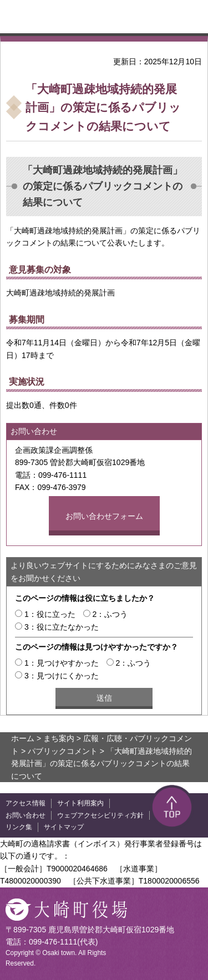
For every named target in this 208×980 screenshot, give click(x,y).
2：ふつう (110, 614)
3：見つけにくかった (62, 676)
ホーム (23, 738)
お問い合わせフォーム (104, 516)
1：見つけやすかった (62, 663)
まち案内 (59, 738)
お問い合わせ (26, 815)
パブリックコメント (63, 751)
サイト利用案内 (80, 803)
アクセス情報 (26, 803)
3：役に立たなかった (62, 627)
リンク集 (19, 827)
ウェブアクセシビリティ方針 (100, 815)
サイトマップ (64, 827)
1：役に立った (50, 614)
